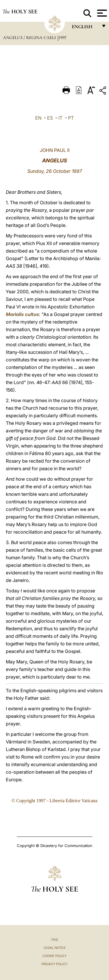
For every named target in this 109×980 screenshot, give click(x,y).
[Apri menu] (101, 13)
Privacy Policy (54, 964)
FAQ (55, 940)
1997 (62, 38)
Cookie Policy (54, 956)
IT (60, 118)
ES (50, 118)
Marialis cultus (22, 314)
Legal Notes (54, 948)
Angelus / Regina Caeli (30, 38)
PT (71, 118)
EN (38, 118)
